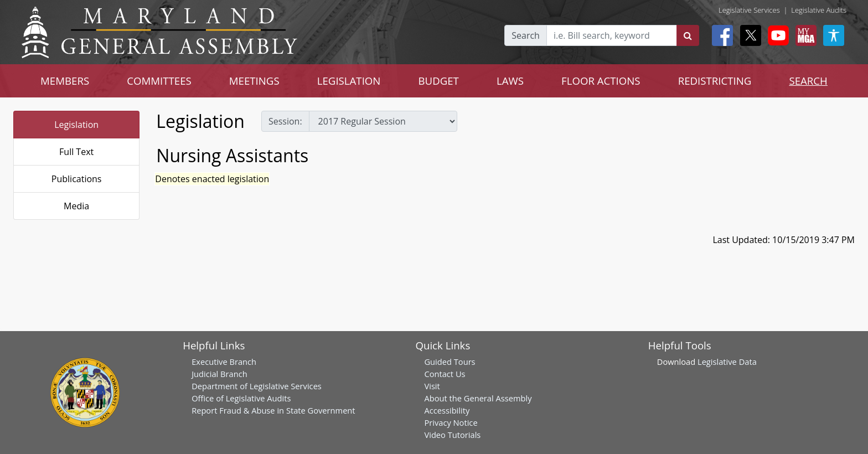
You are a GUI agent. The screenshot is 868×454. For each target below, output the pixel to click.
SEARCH (808, 81)
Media (76, 206)
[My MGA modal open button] (804, 35)
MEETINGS (254, 81)
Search (526, 35)
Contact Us (445, 374)
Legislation (76, 125)
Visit (432, 386)
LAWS (510, 81)
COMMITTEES (159, 81)
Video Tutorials (452, 435)
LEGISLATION (349, 81)
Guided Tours (449, 362)
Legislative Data (727, 362)
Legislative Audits (819, 10)
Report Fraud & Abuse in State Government (273, 410)
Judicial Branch (219, 374)
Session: (285, 121)
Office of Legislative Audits (241, 398)
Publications (77, 179)
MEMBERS (65, 81)
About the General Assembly (478, 398)
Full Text (76, 152)
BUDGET (438, 81)
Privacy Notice (451, 422)
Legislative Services (749, 10)
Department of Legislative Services (257, 386)
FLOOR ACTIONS (601, 81)
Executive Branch (224, 362)
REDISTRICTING (715, 81)
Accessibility (447, 410)
